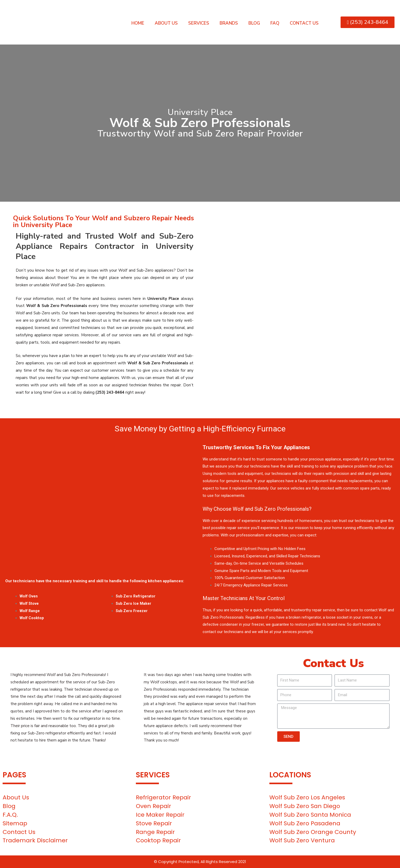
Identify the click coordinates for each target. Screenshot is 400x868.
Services (199, 23)
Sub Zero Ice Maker (134, 603)
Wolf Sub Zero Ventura (302, 840)
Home (138, 23)
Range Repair (155, 832)
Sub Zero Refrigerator (136, 596)
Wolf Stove (30, 603)
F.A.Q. (10, 815)
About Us (166, 23)
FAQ (275, 23)
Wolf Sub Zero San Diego (305, 806)
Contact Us (304, 23)
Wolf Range (30, 611)
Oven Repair (154, 806)
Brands (229, 23)
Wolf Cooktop (32, 618)
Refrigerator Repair (163, 797)
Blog (254, 23)
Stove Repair (154, 823)
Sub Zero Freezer (132, 611)
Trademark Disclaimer (35, 840)
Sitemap (15, 823)
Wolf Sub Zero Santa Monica (310, 815)
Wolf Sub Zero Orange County (313, 832)
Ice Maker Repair (160, 815)
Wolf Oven (29, 596)
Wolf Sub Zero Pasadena (305, 823)
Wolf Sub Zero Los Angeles (307, 797)
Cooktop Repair (158, 840)
